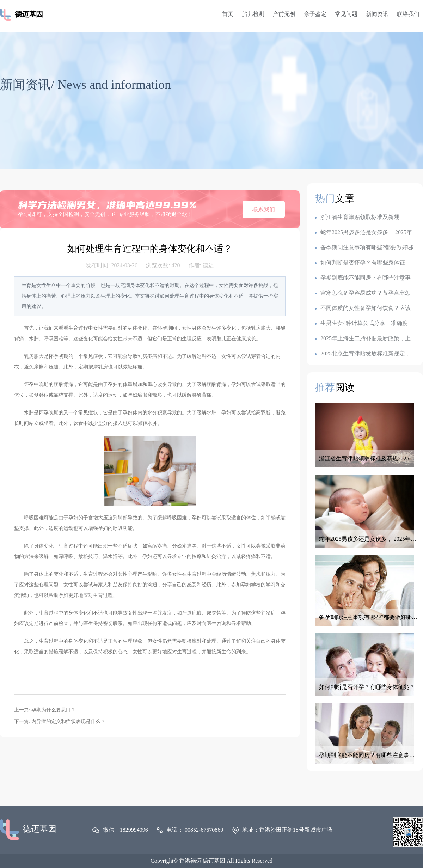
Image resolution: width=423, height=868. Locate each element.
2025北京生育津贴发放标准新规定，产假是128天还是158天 (363, 354)
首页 (228, 14)
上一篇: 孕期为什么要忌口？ (45, 710)
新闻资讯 (377, 14)
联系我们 (264, 209)
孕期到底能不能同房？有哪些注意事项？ (363, 278)
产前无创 (284, 14)
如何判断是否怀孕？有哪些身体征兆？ (360, 263)
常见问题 (346, 14)
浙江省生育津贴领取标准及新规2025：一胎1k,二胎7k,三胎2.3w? (357, 217)
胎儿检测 (253, 14)
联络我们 (408, 14)
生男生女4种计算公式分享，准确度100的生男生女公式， (361, 323)
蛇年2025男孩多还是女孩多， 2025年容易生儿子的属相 (363, 233)
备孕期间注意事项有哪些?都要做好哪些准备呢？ (364, 248)
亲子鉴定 (315, 14)
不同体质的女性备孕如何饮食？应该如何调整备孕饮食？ (363, 308)
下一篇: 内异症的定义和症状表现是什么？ (60, 722)
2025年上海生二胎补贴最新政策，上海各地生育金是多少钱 (363, 339)
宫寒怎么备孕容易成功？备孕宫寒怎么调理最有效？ (363, 293)
